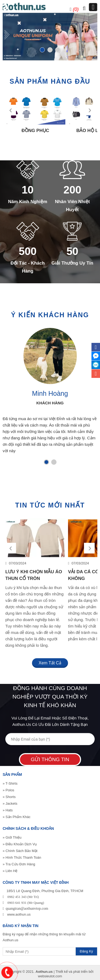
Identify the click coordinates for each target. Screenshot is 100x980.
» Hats (8, 810)
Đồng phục (35, 131)
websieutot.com (50, 976)
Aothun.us (44, 972)
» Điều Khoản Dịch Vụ (20, 844)
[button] (46, 462)
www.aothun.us (19, 914)
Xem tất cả (50, 663)
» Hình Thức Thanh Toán (22, 857)
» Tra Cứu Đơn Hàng (19, 864)
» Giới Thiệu (12, 837)
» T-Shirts (10, 783)
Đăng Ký (86, 951)
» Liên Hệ (10, 871)
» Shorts (9, 797)
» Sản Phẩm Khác (17, 817)
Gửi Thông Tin (50, 759)
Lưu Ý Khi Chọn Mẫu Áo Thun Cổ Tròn (34, 575)
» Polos (8, 790)
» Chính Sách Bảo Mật (20, 851)
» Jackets (10, 803)
